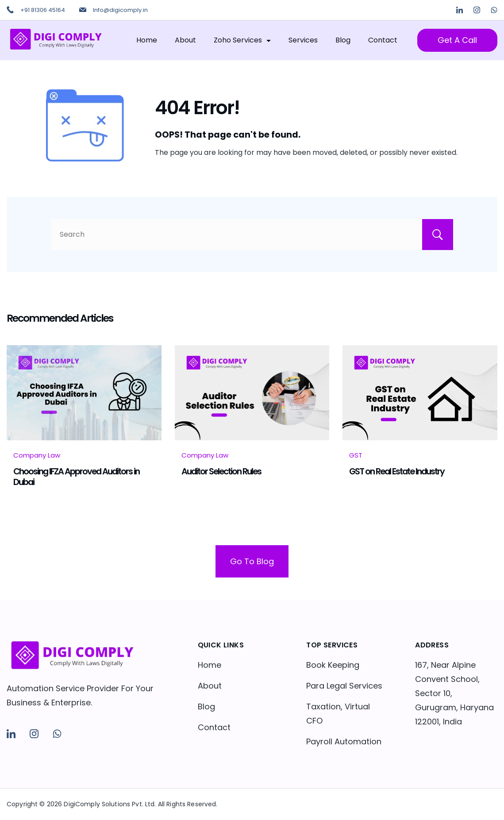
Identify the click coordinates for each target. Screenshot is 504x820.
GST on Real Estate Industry (397, 471)
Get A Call (457, 40)
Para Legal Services (344, 686)
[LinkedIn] (460, 10)
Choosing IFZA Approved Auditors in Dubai (76, 477)
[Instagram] (477, 10)
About (185, 40)
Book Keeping (333, 665)
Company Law (37, 455)
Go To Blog (252, 561)
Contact (383, 40)
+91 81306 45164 (43, 10)
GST (356, 455)
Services (303, 40)
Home (147, 40)
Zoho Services (242, 40)
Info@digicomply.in (120, 10)
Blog (343, 40)
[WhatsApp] (494, 10)
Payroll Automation (344, 741)
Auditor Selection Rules (221, 471)
